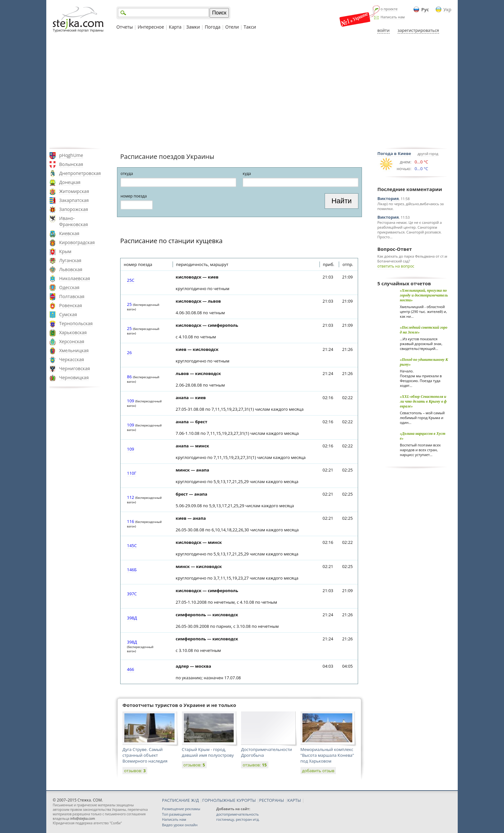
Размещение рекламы (181, 809)
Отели (232, 27)
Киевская (69, 233)
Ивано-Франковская (74, 221)
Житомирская (74, 191)
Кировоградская (77, 242)
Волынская (71, 164)
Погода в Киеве (394, 153)
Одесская (69, 287)
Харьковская (73, 332)
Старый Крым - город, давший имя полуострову (208, 752)
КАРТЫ (294, 800)
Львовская (71, 269)
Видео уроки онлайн (180, 825)
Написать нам (393, 17)
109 (130, 401)
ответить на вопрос (396, 266)
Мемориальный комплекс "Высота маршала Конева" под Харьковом (327, 755)
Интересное (151, 27)
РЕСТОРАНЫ (271, 800)
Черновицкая (74, 377)
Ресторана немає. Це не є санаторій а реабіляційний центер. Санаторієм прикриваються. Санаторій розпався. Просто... (410, 230)
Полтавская (72, 296)
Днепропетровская (80, 173)
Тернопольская (76, 323)
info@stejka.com (82, 819)
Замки (193, 27)
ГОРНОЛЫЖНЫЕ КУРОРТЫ (229, 800)
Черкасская (72, 359)
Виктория (388, 198)
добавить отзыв (318, 771)
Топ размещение (177, 814)
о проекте (389, 9)
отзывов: (135, 771)
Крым (65, 251)
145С (132, 545)
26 (129, 352)
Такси (250, 27)
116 (130, 521)
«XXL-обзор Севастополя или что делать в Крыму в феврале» (423, 401)
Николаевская (75, 278)
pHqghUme (71, 155)
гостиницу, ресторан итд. (238, 819)
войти (383, 30)
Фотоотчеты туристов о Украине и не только (179, 705)
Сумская (68, 314)
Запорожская (74, 209)
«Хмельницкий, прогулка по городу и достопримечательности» (424, 295)
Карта (175, 27)
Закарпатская (74, 200)
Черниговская (75, 368)
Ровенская (71, 305)
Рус (425, 9)
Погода (213, 27)
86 (129, 377)
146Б (132, 570)
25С (131, 280)
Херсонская (72, 341)
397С (132, 594)
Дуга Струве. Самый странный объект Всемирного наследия (145, 755)
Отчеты (125, 27)
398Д (132, 618)
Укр (447, 9)
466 (130, 669)
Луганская (70, 260)
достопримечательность (238, 814)
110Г (132, 473)
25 (129, 304)
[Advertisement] (252, 91)
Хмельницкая (74, 350)
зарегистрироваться (418, 30)
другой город (428, 154)
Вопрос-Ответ (395, 249)
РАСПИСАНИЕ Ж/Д (180, 800)
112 (130, 497)
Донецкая (70, 182)
